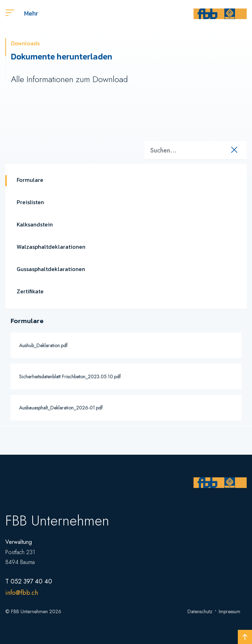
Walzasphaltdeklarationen (51, 247)
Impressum (229, 611)
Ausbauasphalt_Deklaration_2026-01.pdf (61, 408)
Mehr (22, 13)
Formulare (30, 180)
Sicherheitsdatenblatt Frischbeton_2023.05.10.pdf (70, 376)
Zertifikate (30, 291)
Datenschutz (200, 611)
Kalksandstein (35, 224)
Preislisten (30, 202)
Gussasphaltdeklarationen (51, 269)
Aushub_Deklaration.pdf (43, 345)
